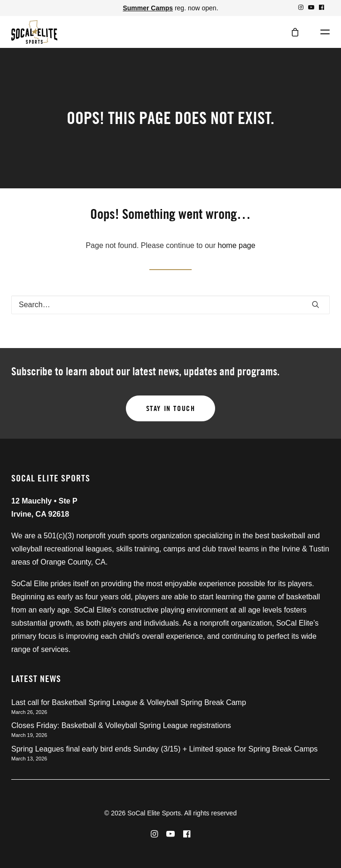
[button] (301, 7)
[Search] (170, 305)
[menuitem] (301, 7)
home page (237, 245)
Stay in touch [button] (171, 408)
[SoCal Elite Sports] (34, 32)
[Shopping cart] (291, 32)
